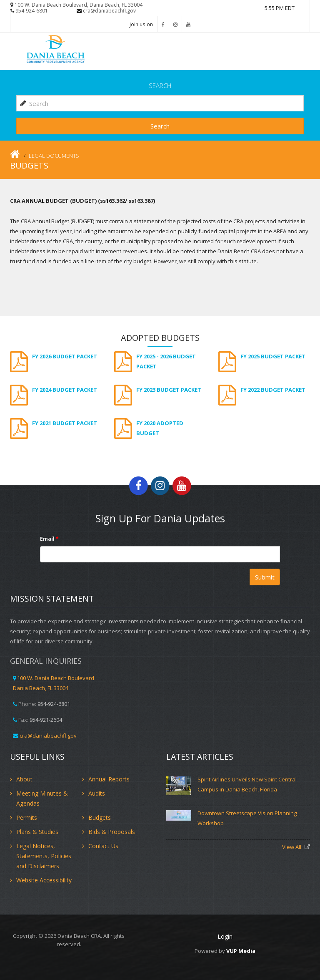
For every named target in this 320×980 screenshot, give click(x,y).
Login (225, 936)
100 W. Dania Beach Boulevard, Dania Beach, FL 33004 (79, 5)
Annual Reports (109, 779)
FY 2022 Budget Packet (273, 390)
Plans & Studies (37, 832)
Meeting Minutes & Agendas (42, 798)
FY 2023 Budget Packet (169, 390)
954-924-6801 (32, 11)
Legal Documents (54, 156)
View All (292, 847)
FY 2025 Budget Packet (273, 356)
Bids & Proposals (112, 832)
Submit (265, 577)
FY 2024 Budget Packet (65, 390)
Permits (27, 818)
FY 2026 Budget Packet (65, 356)
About (24, 779)
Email (49, 539)
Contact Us (103, 846)
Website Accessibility (44, 880)
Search (160, 126)
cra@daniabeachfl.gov (109, 11)
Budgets (100, 818)
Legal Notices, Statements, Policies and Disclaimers (44, 856)
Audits (97, 793)
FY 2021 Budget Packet (65, 423)
